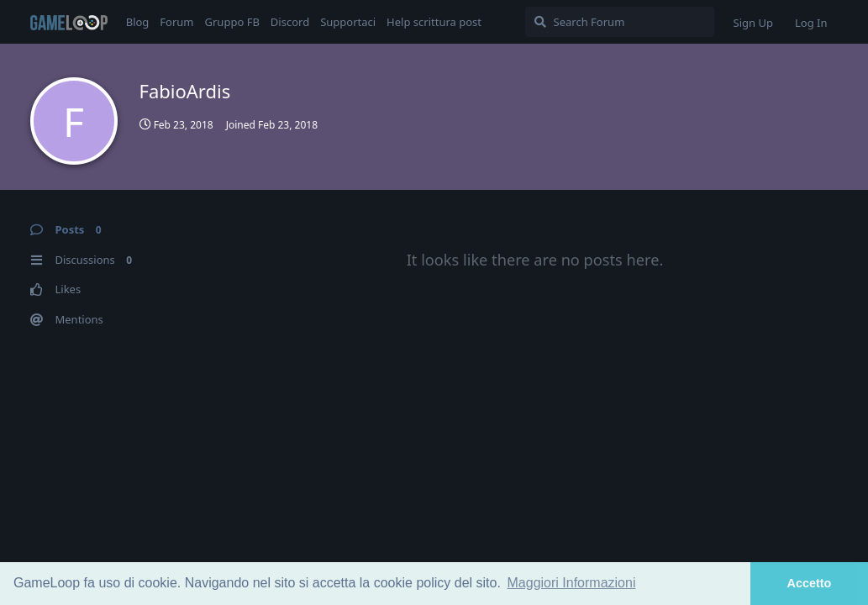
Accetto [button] (810, 583)
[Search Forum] (620, 22)
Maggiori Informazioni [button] (572, 583)
